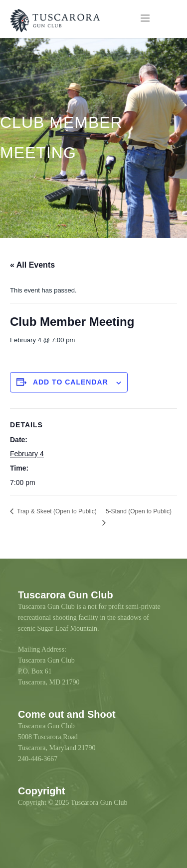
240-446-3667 (38, 759)
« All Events (32, 265)
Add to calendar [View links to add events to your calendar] (71, 382)
